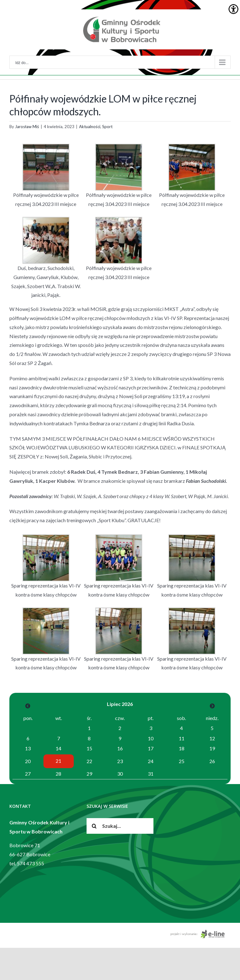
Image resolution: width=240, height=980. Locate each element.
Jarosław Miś (27, 127)
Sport (107, 127)
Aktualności (90, 127)
